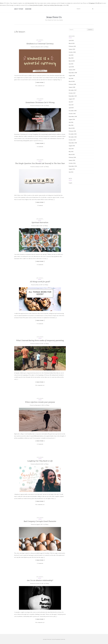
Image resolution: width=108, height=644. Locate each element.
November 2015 (73, 137)
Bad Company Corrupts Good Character (40, 521)
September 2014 (73, 166)
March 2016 (72, 128)
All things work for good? (40, 282)
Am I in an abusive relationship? (40, 580)
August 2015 (72, 146)
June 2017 (71, 105)
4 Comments (40, 147)
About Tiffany (19, 9)
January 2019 (72, 70)
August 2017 (72, 99)
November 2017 (73, 90)
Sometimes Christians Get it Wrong (40, 102)
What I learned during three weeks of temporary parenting (40, 340)
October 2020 (72, 52)
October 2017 (72, 93)
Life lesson (40, 40)
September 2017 (73, 96)
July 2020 (71, 55)
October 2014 (72, 163)
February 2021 (72, 46)
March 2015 (72, 154)
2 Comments (40, 563)
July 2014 (71, 172)
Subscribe (28, 9)
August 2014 (72, 169)
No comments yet (40, 86)
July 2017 (71, 102)
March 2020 (72, 61)
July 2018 (71, 78)
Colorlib (53, 639)
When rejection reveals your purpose (40, 402)
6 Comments (40, 324)
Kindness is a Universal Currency (40, 44)
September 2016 (73, 116)
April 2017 (71, 108)
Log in (70, 183)
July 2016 (71, 122)
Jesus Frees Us (54, 17)
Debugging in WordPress (95, 3)
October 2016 (72, 114)
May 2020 (71, 58)
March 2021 (72, 43)
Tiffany (47, 47)
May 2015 (71, 152)
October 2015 (72, 140)
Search (90, 30)
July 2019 (71, 64)
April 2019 (71, 67)
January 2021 (72, 49)
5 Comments (40, 265)
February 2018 (72, 84)
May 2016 (71, 125)
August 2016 (72, 119)
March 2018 (72, 81)
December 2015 (73, 134)
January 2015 (72, 160)
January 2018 (72, 87)
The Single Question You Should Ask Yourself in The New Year (40, 163)
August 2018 (72, 76)
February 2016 (72, 131)
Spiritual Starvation (40, 222)
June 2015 (71, 149)
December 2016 (73, 111)
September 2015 (73, 143)
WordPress (63, 639)
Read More (40, 82)
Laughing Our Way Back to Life (40, 461)
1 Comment (40, 205)
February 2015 (72, 157)
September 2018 (73, 73)
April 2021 (71, 40)
